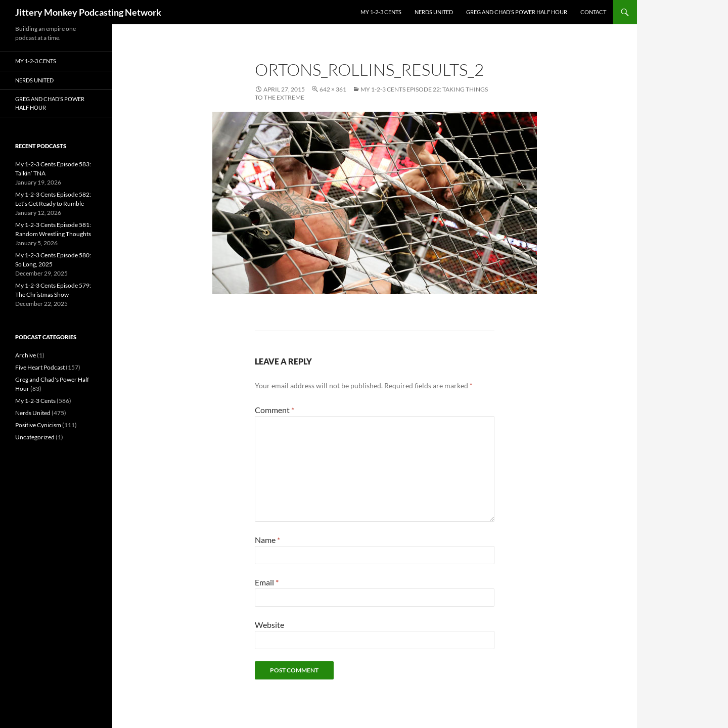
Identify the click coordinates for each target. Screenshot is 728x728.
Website (269, 625)
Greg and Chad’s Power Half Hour (517, 12)
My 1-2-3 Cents (381, 12)
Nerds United (434, 12)
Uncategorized (35, 437)
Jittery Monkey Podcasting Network (88, 12)
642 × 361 (333, 89)
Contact (593, 12)
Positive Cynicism (38, 425)
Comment (275, 410)
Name (267, 540)
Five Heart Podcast (40, 367)
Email (267, 582)
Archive (26, 355)
